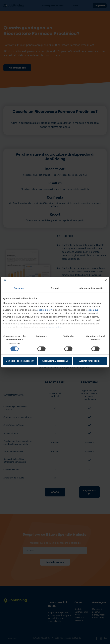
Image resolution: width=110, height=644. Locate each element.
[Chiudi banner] (106, 280)
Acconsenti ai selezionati (55, 361)
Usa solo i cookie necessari (20, 361)
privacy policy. (54, 327)
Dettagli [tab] (55, 288)
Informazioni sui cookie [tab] (91, 288)
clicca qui (93, 310)
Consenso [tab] (19, 288)
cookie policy (45, 310)
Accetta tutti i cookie (90, 361)
